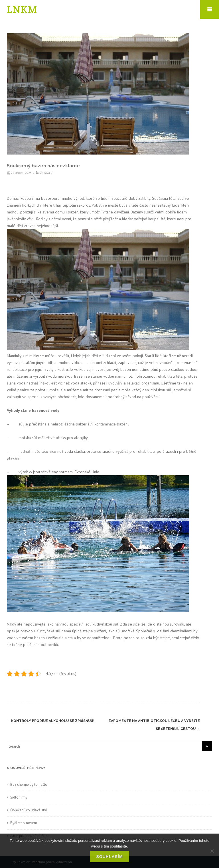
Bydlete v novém (24, 823)
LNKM (22, 9)
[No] (212, 851)
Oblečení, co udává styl (29, 810)
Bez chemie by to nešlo (29, 784)
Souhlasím (110, 857)
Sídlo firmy (19, 797)
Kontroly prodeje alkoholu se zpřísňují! (51, 721)
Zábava (45, 173)
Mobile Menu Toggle (210, 9)
